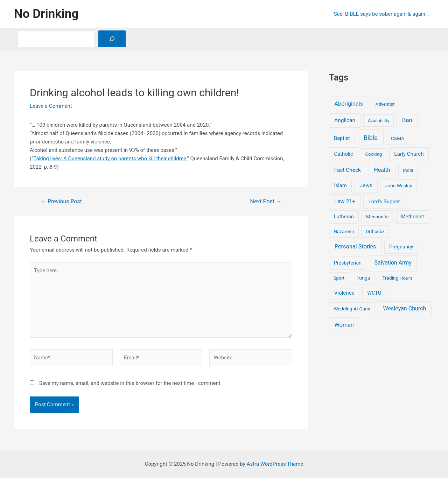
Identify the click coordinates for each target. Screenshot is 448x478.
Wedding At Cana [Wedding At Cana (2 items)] (352, 309)
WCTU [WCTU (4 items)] (374, 293)
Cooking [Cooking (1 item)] (374, 154)
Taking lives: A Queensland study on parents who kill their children (110, 159)
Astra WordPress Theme (275, 464)
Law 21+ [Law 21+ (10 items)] (345, 201)
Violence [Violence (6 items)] (344, 293)
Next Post (266, 202)
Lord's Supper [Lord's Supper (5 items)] (384, 202)
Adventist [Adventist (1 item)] (385, 104)
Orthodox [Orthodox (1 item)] (375, 231)
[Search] (112, 39)
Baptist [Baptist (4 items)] (342, 138)
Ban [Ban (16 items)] (407, 120)
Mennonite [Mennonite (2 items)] (377, 217)
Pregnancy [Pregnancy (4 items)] (401, 247)
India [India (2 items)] (408, 170)
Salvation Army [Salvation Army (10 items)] (393, 263)
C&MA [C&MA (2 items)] (398, 138)
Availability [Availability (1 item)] (379, 121)
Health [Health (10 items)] (382, 170)
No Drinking (46, 14)
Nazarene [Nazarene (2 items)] (344, 231)
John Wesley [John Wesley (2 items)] (398, 185)
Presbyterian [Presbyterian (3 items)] (348, 263)
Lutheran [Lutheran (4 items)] (344, 217)
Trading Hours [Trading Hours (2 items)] (397, 278)
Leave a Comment (51, 106)
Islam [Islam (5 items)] (340, 185)
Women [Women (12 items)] (344, 325)
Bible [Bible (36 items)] (371, 138)
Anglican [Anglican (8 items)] (345, 120)
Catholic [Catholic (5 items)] (343, 154)
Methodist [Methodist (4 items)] (413, 217)
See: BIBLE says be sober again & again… (381, 14)
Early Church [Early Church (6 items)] (409, 154)
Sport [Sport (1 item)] (339, 278)
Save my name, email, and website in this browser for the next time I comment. (131, 383)
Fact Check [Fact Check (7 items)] (348, 170)
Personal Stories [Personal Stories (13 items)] (355, 247)
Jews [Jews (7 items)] (366, 185)
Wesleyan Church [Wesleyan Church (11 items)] (405, 308)
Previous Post (61, 202)
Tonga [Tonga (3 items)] (363, 278)
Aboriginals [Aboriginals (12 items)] (349, 104)
